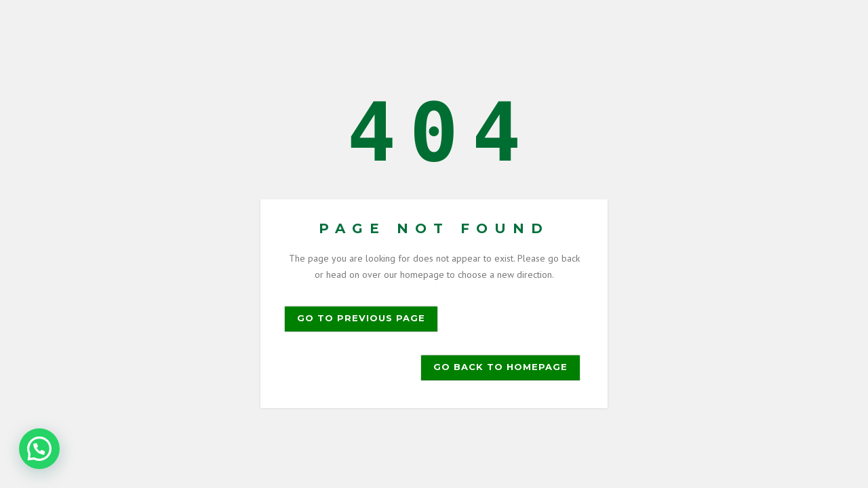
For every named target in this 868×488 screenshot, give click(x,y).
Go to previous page (361, 318)
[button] (39, 449)
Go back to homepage (500, 367)
